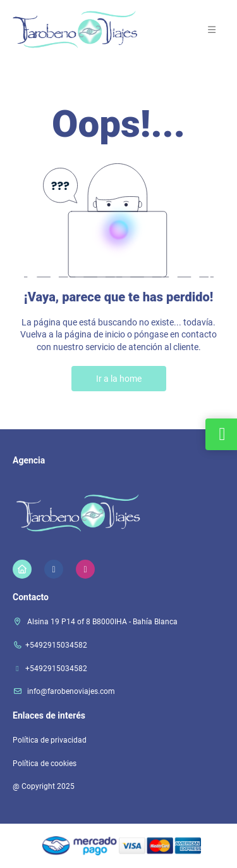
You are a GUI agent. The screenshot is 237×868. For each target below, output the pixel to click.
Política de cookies (45, 764)
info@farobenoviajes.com (70, 691)
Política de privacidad (50, 740)
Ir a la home (119, 379)
